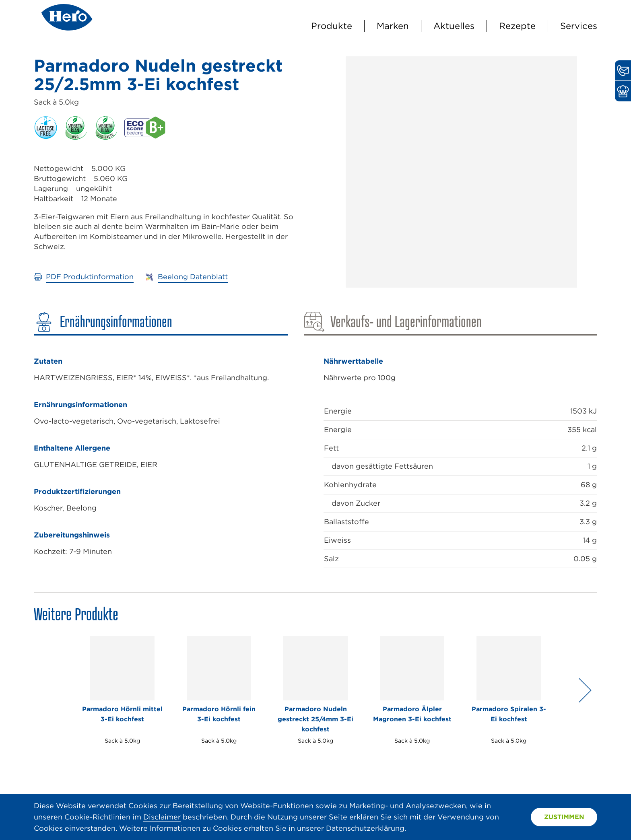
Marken (393, 26)
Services (579, 26)
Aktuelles (454, 26)
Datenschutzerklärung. (366, 828)
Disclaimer (162, 817)
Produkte (332, 26)
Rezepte (517, 26)
